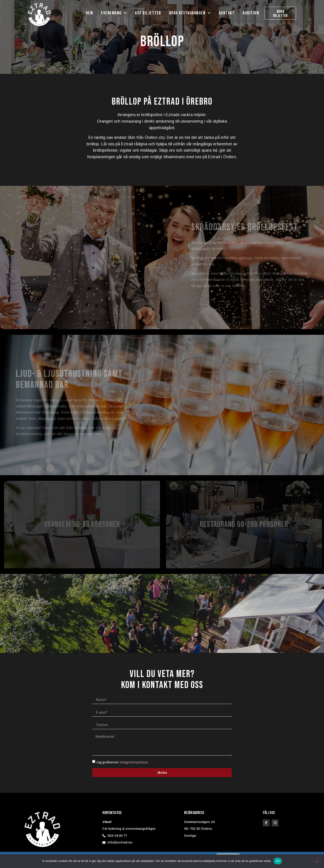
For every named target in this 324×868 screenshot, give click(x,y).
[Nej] (317, 861)
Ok (278, 861)
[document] (162, 434)
